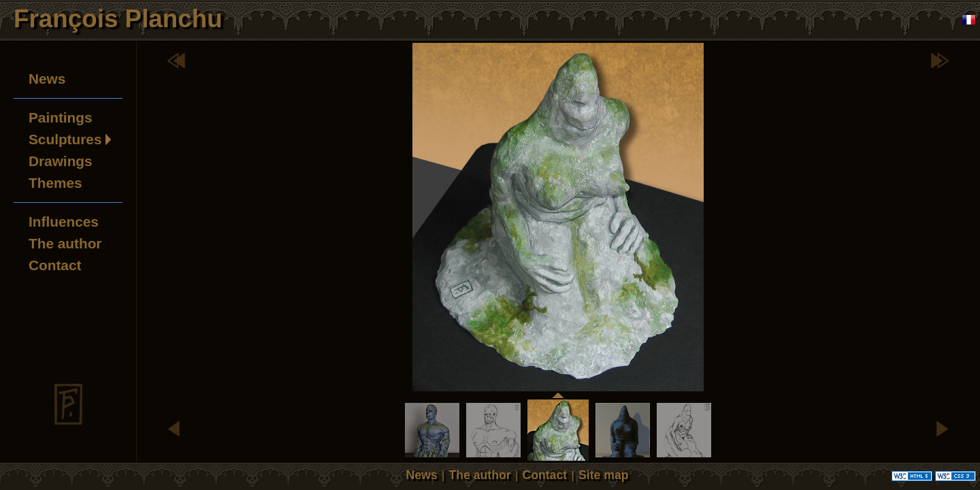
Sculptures (65, 139)
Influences (64, 222)
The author (65, 243)
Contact (55, 265)
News (47, 79)
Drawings (61, 161)
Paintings (61, 117)
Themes (55, 183)
